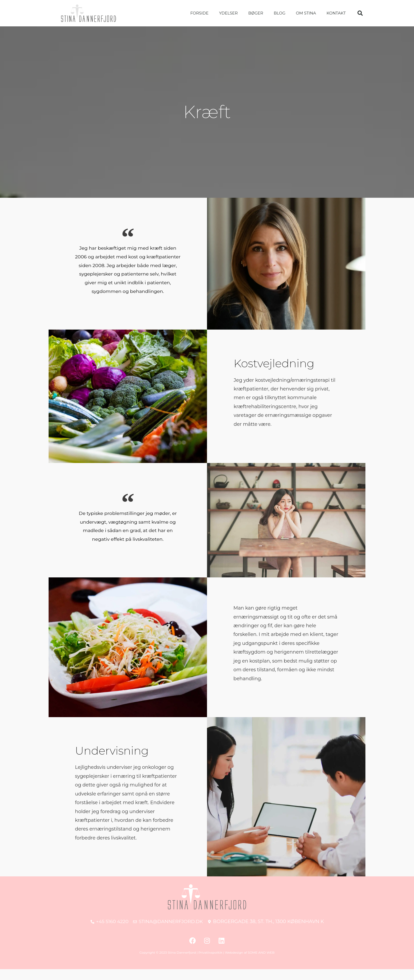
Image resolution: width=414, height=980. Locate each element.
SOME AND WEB (261, 963)
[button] (360, 13)
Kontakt (336, 13)
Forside (199, 13)
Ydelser (229, 13)
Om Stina (306, 13)
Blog (280, 13)
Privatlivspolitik (211, 963)
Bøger (256, 13)
